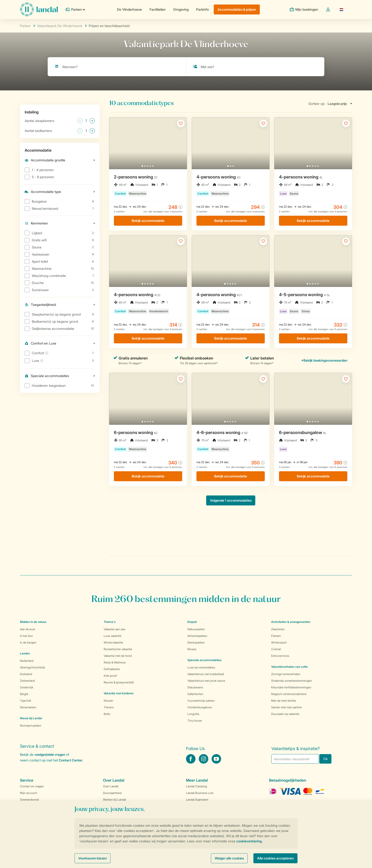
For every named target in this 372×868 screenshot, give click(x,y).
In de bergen (28, 642)
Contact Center (71, 760)
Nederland (27, 661)
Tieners (109, 707)
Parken (25, 26)
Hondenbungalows (200, 707)
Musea (192, 649)
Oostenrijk (27, 687)
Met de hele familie (284, 701)
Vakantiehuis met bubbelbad (206, 674)
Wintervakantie (113, 642)
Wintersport (279, 642)
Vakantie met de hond (118, 656)
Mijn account (28, 793)
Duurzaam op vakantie (285, 714)
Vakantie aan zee (114, 629)
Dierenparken (196, 642)
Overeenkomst (29, 800)
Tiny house (195, 721)
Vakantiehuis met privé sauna (206, 681)
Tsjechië (26, 701)
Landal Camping (196, 786)
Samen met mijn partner (287, 707)
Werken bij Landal (114, 800)
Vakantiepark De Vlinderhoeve (60, 26)
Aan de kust (28, 629)
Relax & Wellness (115, 662)
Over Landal (111, 786)
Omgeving (181, 9)
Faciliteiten (158, 9)
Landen (25, 653)
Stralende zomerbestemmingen (292, 681)
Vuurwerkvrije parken (201, 701)
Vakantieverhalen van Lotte (289, 667)
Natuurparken (196, 629)
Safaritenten (195, 694)
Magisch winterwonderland (289, 694)
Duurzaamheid (112, 793)
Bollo (107, 714)
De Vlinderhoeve (129, 9)
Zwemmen (278, 629)
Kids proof (110, 676)
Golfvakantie (112, 669)
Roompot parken (31, 726)
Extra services (280, 656)
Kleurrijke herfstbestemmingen (291, 687)
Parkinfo (202, 9)
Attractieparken (197, 636)
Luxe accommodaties (201, 667)
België (24, 694)
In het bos (26, 636)
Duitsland (26, 674)
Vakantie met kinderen (119, 693)
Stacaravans (195, 687)
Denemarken (28, 707)
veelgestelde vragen (50, 754)
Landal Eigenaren (197, 800)
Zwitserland (27, 681)
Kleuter (108, 701)
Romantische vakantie (118, 649)
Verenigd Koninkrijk (33, 667)
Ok (325, 759)
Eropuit (192, 622)
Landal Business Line (200, 793)
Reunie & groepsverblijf (119, 682)
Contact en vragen (32, 786)
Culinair (276, 649)
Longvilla (193, 714)
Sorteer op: (317, 104)
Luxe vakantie (113, 636)
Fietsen (276, 636)
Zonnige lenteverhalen (286, 674)
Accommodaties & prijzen (237, 9)
